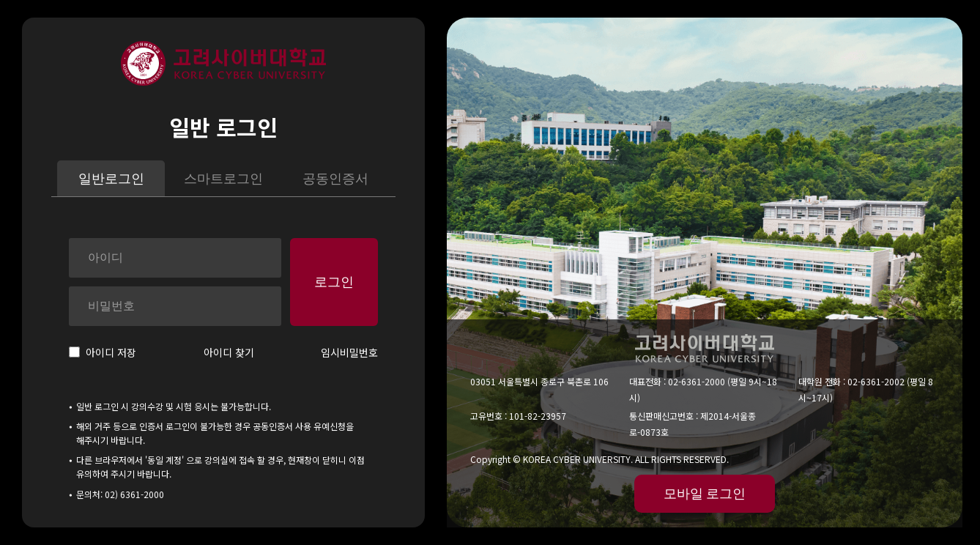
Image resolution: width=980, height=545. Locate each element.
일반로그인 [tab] (111, 179)
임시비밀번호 (349, 352)
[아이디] (175, 258)
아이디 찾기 (229, 352)
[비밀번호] (175, 306)
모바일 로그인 (704, 494)
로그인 (334, 282)
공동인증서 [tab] (335, 179)
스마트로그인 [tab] (223, 179)
